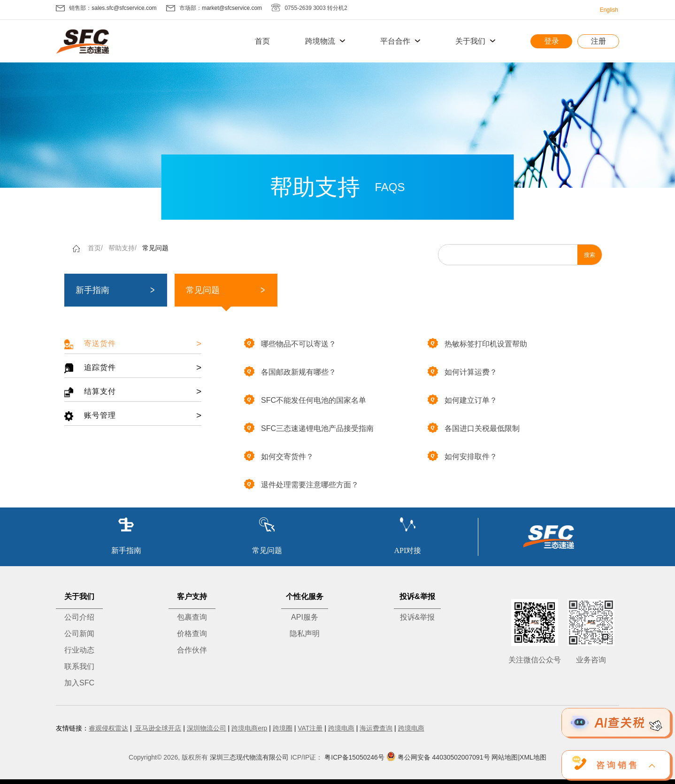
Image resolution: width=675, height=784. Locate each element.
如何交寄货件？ (279, 456)
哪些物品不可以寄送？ (290, 343)
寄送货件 (133, 344)
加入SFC (79, 683)
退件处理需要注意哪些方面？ (301, 484)
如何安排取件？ (462, 456)
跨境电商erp (249, 728)
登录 (552, 41)
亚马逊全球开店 (157, 728)
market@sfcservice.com (232, 8)
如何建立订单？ (462, 400)
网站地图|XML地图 (519, 757)
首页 (262, 41)
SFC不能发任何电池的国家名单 (305, 400)
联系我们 (79, 666)
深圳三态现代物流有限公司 (249, 757)
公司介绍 (79, 617)
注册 (598, 41)
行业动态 (79, 650)
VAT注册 (310, 728)
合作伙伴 (192, 650)
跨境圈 (283, 728)
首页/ (95, 248)
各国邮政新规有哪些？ (290, 371)
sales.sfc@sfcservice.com (124, 8)
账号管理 (133, 416)
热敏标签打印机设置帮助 (477, 343)
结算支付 (133, 392)
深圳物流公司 (207, 728)
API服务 (305, 617)
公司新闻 (79, 634)
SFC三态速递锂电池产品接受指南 (309, 428)
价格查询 (192, 634)
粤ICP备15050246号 (354, 757)
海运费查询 (376, 728)
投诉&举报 (418, 617)
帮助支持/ (123, 248)
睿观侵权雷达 (108, 728)
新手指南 (92, 290)
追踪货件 (133, 368)
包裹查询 (192, 617)
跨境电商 (341, 728)
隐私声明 (305, 634)
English (609, 10)
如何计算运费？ (462, 371)
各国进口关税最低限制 (474, 428)
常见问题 (155, 248)
